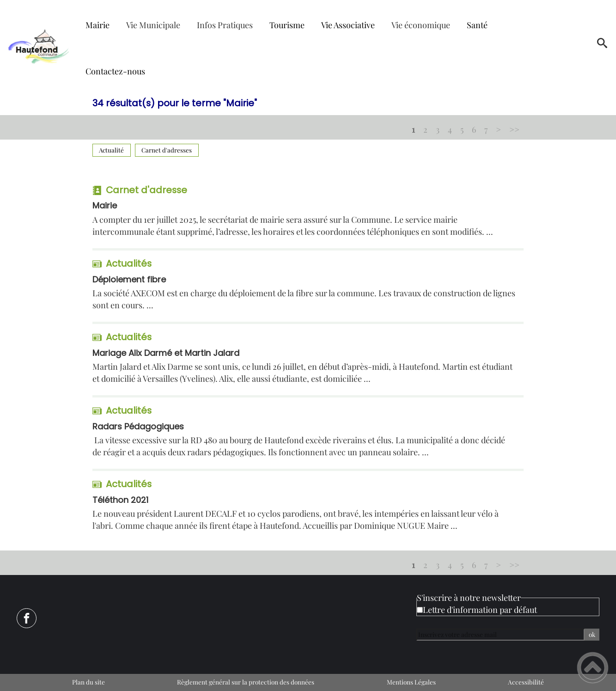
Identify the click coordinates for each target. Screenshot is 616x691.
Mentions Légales (411, 682)
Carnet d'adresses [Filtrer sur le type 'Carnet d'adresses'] (167, 150)
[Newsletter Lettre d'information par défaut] (420, 610)
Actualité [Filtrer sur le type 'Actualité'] (111, 150)
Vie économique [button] (421, 25)
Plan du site (88, 682)
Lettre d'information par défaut (480, 610)
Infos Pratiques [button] (225, 25)
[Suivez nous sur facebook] (27, 618)
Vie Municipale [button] (153, 25)
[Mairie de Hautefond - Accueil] (39, 46)
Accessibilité (526, 682)
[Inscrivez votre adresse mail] (500, 635)
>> (514, 129)
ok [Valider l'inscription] (592, 634)
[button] (602, 46)
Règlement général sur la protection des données (246, 682)
